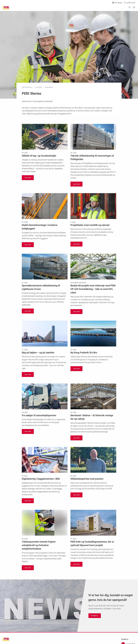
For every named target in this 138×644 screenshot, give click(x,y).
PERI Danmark (27, 87)
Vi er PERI (38, 87)
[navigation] (28, 178)
